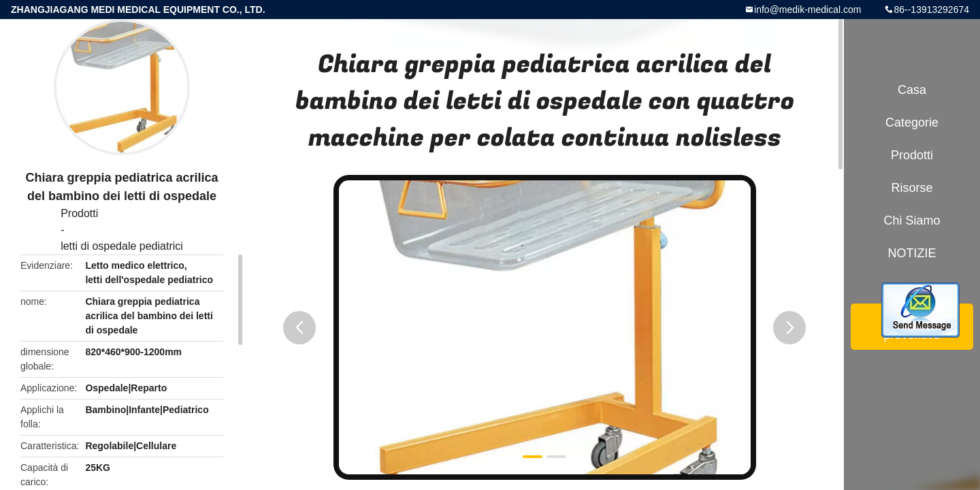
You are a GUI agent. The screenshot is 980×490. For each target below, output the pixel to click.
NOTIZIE (912, 253)
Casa (912, 90)
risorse (912, 188)
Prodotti (79, 213)
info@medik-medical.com (807, 10)
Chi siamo (912, 220)
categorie (912, 122)
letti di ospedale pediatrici (122, 246)
